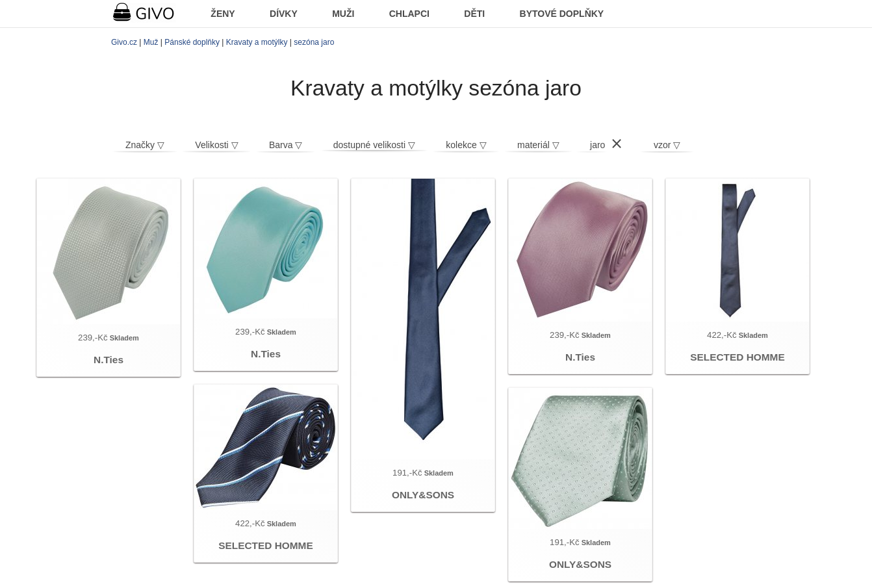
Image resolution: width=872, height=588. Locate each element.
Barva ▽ (286, 145)
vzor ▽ (667, 145)
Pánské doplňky (192, 42)
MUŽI (343, 14)
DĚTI (474, 14)
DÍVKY (284, 14)
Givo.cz (124, 42)
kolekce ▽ (466, 145)
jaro (597, 145)
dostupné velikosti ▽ (374, 145)
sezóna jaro (314, 42)
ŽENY (223, 14)
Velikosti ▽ (216, 145)
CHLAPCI (409, 14)
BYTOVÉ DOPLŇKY (562, 14)
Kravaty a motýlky (257, 42)
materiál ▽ (538, 145)
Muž (151, 42)
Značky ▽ (145, 145)
